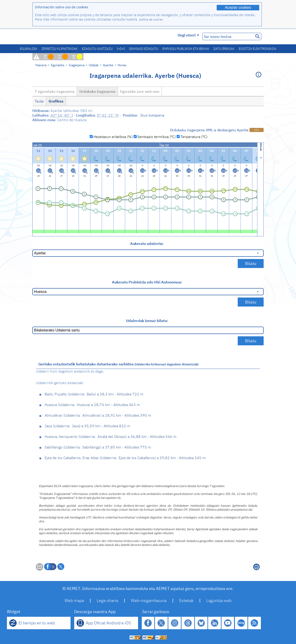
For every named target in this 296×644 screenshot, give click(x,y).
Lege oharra (107, 600)
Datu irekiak (224, 49)
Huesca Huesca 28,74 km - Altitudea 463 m (92, 405)
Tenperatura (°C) (194, 137)
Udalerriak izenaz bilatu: (147, 321)
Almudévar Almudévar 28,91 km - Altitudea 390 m (98, 415)
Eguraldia (29, 49)
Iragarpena (77, 65)
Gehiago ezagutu (144, 49)
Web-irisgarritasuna (149, 600)
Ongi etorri (188, 35)
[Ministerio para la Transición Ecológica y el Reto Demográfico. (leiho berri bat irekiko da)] (59, 37)
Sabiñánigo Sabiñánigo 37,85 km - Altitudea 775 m (98, 447)
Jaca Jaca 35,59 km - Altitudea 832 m (87, 426)
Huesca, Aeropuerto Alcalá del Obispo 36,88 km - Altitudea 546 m (111, 436)
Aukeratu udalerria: (147, 244)
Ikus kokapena (152, 115)
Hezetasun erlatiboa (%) (113, 137)
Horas (122, 65)
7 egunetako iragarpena (55, 91)
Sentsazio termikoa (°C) (157, 137)
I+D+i (121, 49)
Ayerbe (108, 65)
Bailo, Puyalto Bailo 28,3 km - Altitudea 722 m (94, 394)
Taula (39, 101)
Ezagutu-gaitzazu (97, 49)
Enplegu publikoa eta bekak (186, 49)
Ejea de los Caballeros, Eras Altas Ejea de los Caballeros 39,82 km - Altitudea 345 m (125, 458)
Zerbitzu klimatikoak (60, 49)
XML (257, 130)
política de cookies (151, 20)
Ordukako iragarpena (97, 91)
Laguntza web (219, 600)
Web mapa (74, 600)
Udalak (94, 65)
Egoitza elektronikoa (257, 49)
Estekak (186, 600)
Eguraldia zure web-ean (140, 91)
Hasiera (41, 65)
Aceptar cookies (238, 8)
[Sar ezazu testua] (228, 36)
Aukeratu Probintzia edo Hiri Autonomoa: (147, 282)
